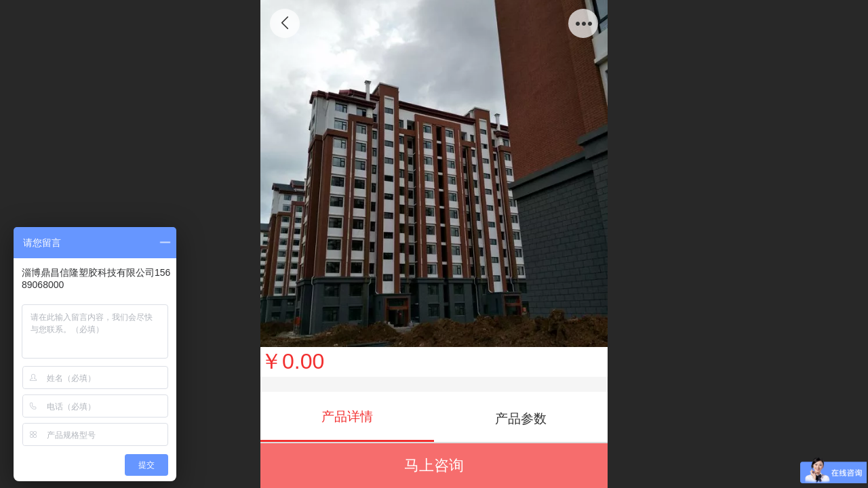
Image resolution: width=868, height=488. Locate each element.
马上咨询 (434, 465)
